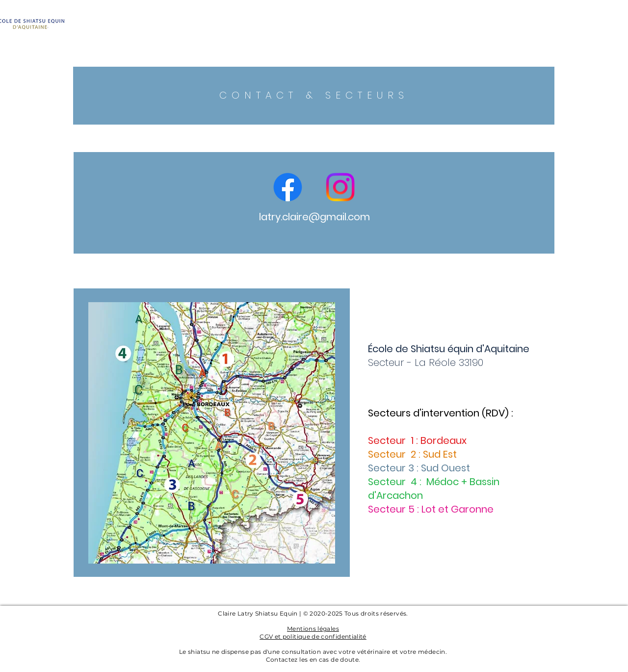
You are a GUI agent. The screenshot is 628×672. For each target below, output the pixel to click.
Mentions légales (313, 629)
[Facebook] (288, 187)
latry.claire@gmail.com (314, 217)
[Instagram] (340, 187)
